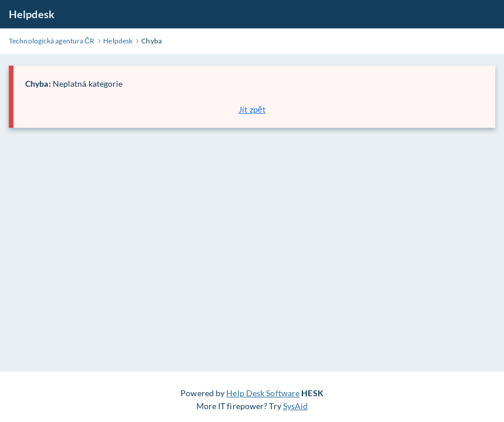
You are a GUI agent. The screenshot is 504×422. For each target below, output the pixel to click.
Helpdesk (32, 14)
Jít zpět (252, 109)
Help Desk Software (263, 393)
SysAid (296, 406)
